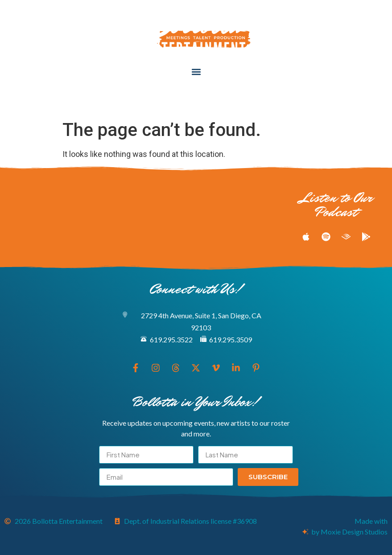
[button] (196, 72)
